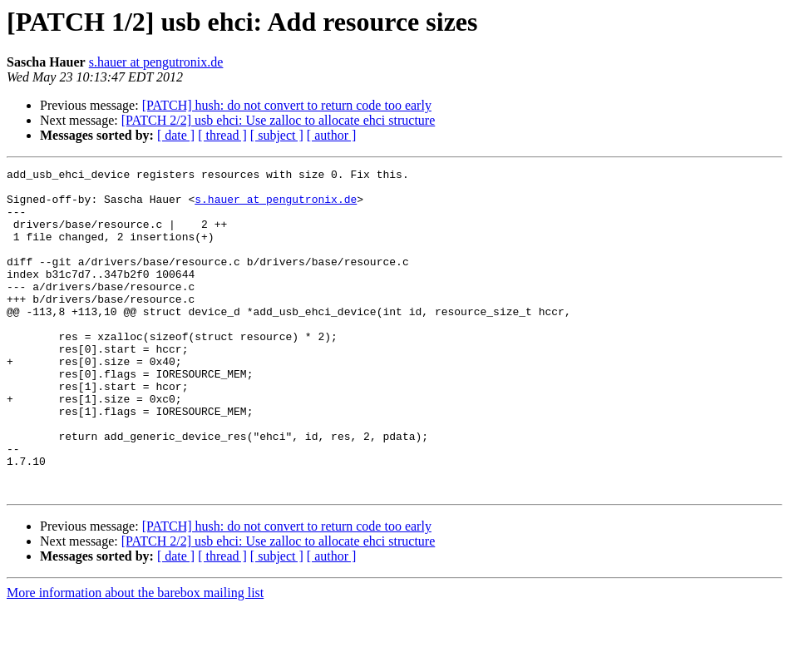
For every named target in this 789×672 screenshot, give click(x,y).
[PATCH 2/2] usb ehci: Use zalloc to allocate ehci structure (279, 120)
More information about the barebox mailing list (135, 657)
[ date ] (176, 135)
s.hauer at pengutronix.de (156, 62)
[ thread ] (222, 135)
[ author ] (332, 135)
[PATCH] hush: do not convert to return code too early (287, 105)
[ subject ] (277, 135)
